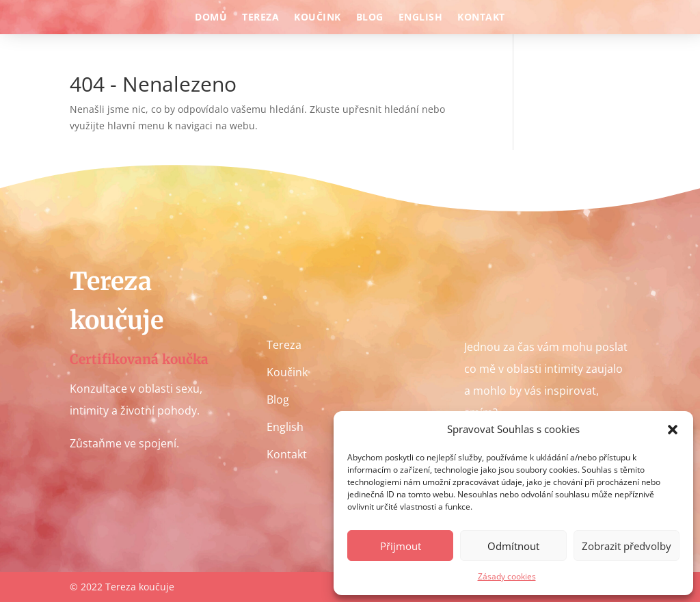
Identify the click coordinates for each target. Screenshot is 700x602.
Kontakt (481, 18)
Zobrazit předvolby (627, 546)
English (421, 18)
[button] (673, 430)
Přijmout (401, 546)
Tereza (260, 18)
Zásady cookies (507, 576)
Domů (211, 18)
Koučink (318, 18)
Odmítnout (513, 546)
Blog (370, 18)
